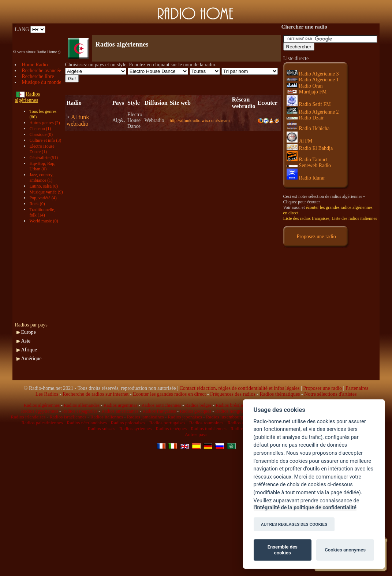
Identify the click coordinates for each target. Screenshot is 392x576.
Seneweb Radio (309, 165)
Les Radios (47, 394)
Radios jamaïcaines (145, 417)
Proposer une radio (322, 388)
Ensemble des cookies (283, 550)
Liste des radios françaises (306, 218)
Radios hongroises (233, 411)
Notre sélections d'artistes (330, 394)
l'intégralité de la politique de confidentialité (305, 508)
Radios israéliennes (68, 417)
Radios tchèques (171, 429)
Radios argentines (121, 405)
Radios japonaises (185, 417)
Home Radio (35, 65)
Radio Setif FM (309, 104)
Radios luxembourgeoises (231, 417)
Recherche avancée (41, 71)
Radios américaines (120, 411)
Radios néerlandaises (87, 423)
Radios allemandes (82, 405)
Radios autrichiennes (161, 405)
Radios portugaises (167, 423)
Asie (26, 341)
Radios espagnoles (80, 411)
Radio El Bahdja (310, 148)
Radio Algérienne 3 (313, 74)
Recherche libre (38, 76)
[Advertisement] (151, 29)
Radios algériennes (42, 405)
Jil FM (300, 141)
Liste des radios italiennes (354, 218)
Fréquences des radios (233, 394)
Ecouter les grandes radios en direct (169, 394)
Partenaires (357, 388)
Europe (28, 332)
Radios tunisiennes (209, 429)
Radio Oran (305, 86)
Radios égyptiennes (39, 411)
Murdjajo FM (307, 92)
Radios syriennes (135, 429)
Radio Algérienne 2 (313, 112)
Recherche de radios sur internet (96, 394)
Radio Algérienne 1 (313, 80)
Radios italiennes (107, 417)
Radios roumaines (206, 423)
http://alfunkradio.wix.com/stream (200, 121)
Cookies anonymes (345, 550)
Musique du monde (41, 82)
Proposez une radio (316, 237)
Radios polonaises (128, 423)
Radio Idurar (306, 178)
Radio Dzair (305, 118)
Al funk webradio (78, 120)
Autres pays (196, 434)
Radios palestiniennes (42, 423)
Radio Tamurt (307, 160)
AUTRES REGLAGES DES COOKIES (294, 524)
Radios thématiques (280, 394)
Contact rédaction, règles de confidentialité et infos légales (239, 388)
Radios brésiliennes (234, 405)
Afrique (29, 350)
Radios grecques (195, 411)
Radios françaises (159, 411)
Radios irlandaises (28, 417)
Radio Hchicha (308, 128)
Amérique (31, 359)
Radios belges (199, 405)
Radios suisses (102, 429)
